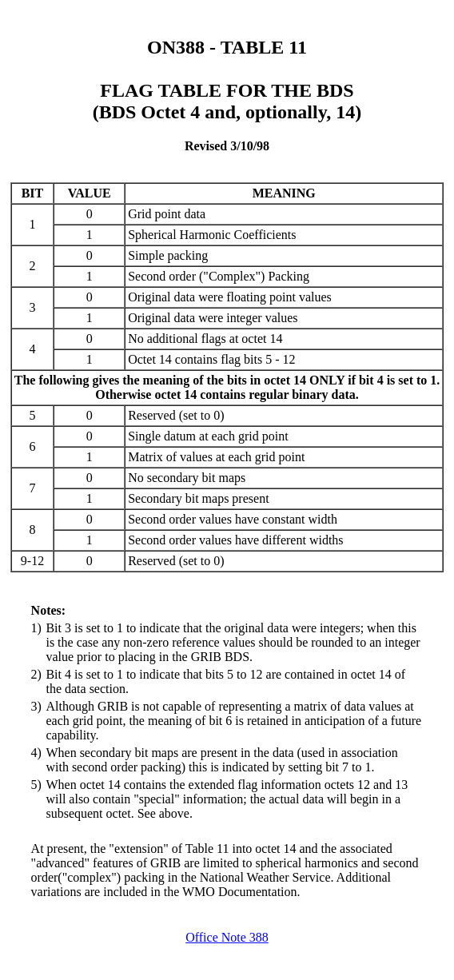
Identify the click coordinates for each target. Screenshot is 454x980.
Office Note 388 (227, 937)
